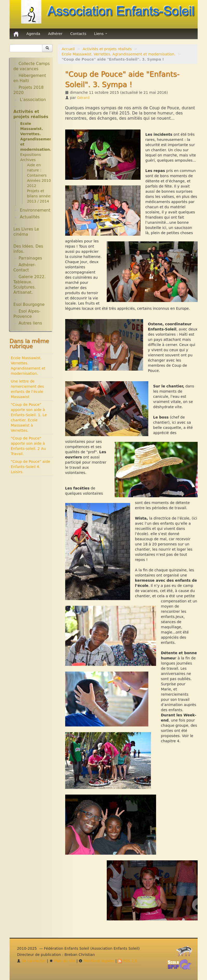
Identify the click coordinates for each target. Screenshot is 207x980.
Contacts (78, 34)
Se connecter (31, 961)
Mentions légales (96, 961)
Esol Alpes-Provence (27, 314)
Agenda (33, 34)
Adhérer (55, 34)
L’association (33, 100)
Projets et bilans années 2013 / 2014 (40, 196)
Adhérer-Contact (25, 268)
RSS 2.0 (127, 961)
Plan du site (62, 961)
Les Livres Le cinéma (26, 232)
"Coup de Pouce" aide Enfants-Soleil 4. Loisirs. (31, 467)
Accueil (68, 49)
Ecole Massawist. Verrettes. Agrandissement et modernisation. (119, 54)
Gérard (83, 98)
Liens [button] (101, 34)
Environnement (35, 210)
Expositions (31, 155)
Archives (28, 160)
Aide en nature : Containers (37, 170)
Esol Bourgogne (29, 305)
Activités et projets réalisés (107, 49)
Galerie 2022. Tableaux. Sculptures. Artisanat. (30, 285)
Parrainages (31, 258)
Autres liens (30, 323)
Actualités (30, 217)
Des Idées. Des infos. (28, 249)
